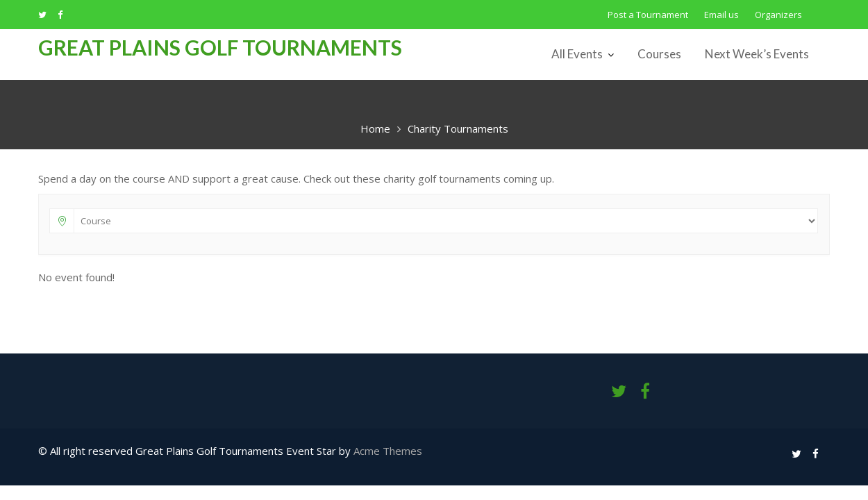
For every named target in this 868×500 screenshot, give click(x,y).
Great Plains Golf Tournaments (220, 47)
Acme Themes (388, 451)
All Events (577, 54)
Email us (721, 15)
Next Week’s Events (757, 54)
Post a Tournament (648, 15)
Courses (659, 54)
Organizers (778, 15)
